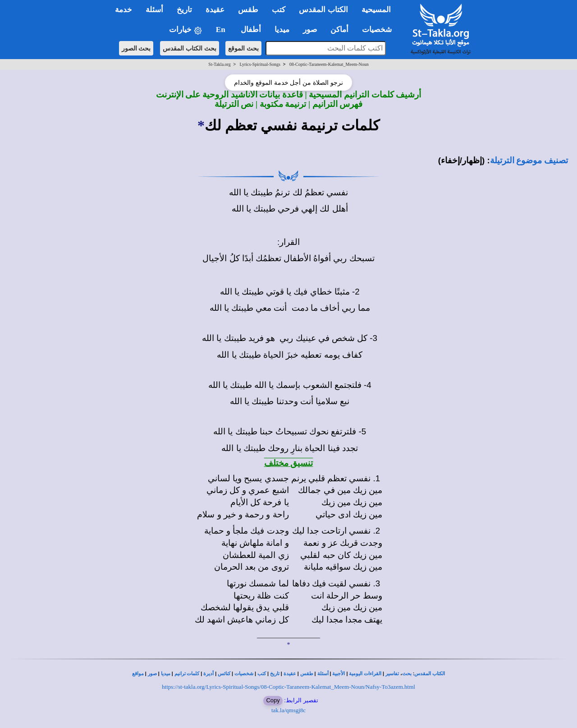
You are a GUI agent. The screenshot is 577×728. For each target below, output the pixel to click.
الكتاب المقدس (430, 674)
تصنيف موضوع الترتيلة (529, 160)
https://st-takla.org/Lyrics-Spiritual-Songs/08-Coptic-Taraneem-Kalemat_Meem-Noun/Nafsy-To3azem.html (288, 687)
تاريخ (275, 674)
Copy (273, 700)
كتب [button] (279, 10)
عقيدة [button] (215, 10)
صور (152, 674)
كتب (262, 674)
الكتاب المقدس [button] (323, 10)
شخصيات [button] (380, 30)
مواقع (138, 674)
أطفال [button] (251, 30)
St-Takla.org (219, 64)
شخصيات (244, 674)
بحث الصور (136, 48)
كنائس (224, 674)
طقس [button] (248, 10)
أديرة (208, 674)
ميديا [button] (282, 30)
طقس (307, 674)
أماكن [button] (339, 30)
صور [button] (310, 30)
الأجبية (339, 674)
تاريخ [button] (184, 10)
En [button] (222, 30)
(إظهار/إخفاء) (462, 160)
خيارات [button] (186, 30)
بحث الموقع (243, 48)
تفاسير (392, 674)
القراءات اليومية (365, 674)
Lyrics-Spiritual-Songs (260, 64)
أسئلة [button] (154, 10)
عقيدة (290, 674)
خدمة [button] (124, 10)
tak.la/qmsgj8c (288, 710)
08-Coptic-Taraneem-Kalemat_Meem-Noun (329, 64)
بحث (407, 674)
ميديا (166, 674)
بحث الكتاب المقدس (190, 48)
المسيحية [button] (376, 10)
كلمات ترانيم (187, 674)
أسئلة (323, 674)
